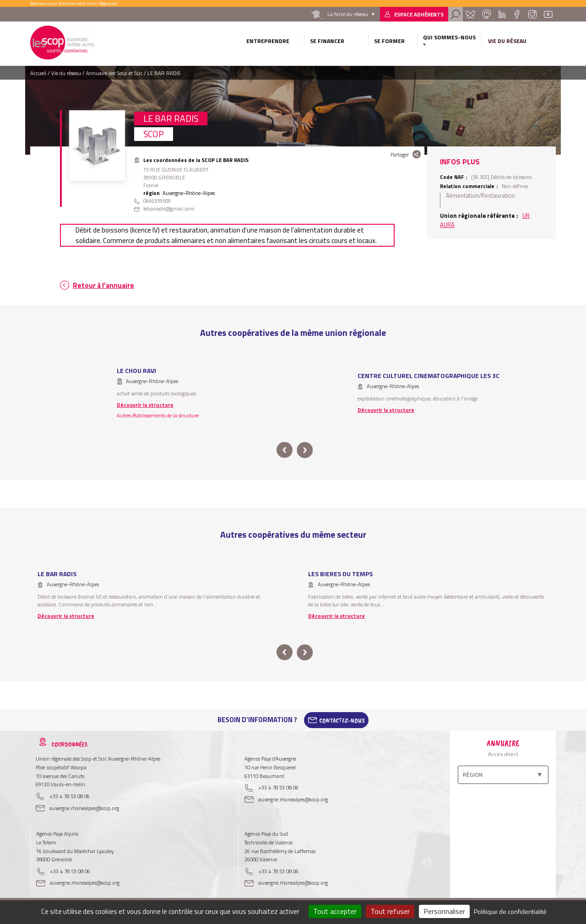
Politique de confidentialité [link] (510, 911)
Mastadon (486, 14)
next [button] (305, 450)
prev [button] (285, 450)
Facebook (517, 14)
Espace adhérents (419, 14)
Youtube (548, 14)
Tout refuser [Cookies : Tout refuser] (390, 911)
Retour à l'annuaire (103, 285)
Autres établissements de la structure (158, 415)
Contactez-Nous (342, 720)
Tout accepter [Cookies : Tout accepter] (335, 911)
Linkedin (502, 14)
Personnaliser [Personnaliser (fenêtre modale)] (444, 911)
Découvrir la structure (145, 405)
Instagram (532, 14)
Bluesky (470, 14)
